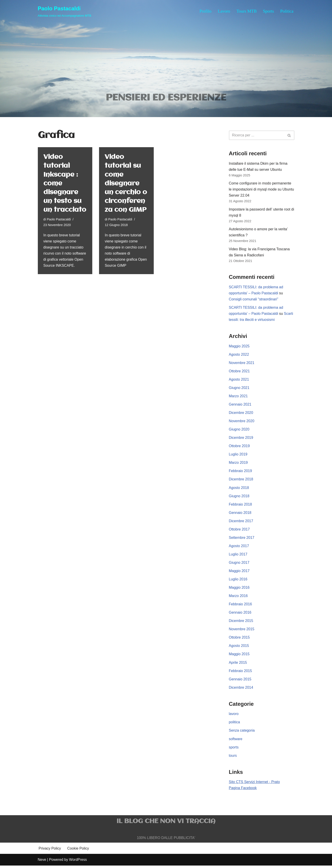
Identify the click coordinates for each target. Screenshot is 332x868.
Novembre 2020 (242, 422)
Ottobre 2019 (239, 447)
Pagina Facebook (243, 791)
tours (233, 758)
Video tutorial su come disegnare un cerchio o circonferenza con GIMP (126, 184)
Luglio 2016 (238, 581)
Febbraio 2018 (241, 506)
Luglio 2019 (238, 456)
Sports (268, 11)
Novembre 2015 (242, 631)
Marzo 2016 (238, 598)
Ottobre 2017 (239, 531)
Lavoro (224, 11)
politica (235, 725)
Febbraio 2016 (241, 606)
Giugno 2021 (239, 389)
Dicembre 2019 (241, 439)
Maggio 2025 (239, 347)
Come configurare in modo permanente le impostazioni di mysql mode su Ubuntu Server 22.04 (262, 190)
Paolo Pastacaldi (59, 220)
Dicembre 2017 (241, 523)
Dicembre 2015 (241, 623)
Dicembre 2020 (241, 414)
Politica (287, 11)
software (236, 741)
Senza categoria (242, 733)
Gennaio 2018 (240, 514)
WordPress (78, 862)
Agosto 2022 (239, 355)
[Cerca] (257, 135)
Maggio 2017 (239, 573)
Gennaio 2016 (240, 614)
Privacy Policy (50, 851)
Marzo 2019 (238, 464)
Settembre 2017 (242, 539)
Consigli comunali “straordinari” (254, 300)
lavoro (234, 716)
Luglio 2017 (238, 556)
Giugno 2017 (239, 564)
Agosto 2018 (239, 489)
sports (234, 750)
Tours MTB (246, 11)
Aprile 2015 (238, 665)
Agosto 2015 (239, 648)
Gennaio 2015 (240, 681)
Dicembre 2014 (241, 690)
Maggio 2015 (239, 656)
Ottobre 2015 (239, 640)
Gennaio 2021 (240, 405)
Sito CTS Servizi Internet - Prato (255, 785)
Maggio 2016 (239, 589)
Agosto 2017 (239, 548)
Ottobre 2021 (239, 372)
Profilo (205, 11)
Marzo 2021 (238, 397)
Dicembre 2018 (241, 481)
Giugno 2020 (239, 431)
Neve (42, 862)
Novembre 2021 (242, 364)
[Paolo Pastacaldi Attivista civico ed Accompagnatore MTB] (65, 11)
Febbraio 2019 (241, 472)
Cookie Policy (78, 851)
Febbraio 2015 (241, 673)
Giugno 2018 (239, 498)
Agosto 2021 (239, 381)
